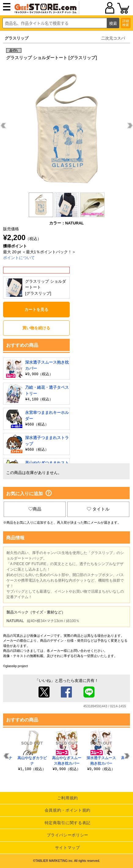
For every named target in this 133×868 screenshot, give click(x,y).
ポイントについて (19, 258)
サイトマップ (68, 848)
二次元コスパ (113, 38)
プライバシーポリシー (68, 835)
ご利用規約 (68, 798)
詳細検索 (126, 23)
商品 (35, 509)
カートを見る (36, 310)
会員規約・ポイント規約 (68, 810)
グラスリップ (17, 38)
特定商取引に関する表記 (68, 823)
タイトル (98, 509)
